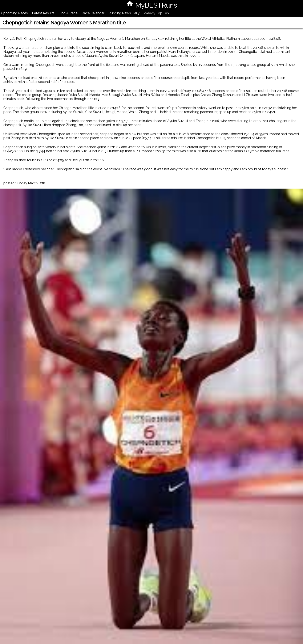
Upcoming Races (14, 13)
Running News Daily (124, 13)
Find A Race (68, 13)
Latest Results (43, 13)
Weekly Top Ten (156, 13)
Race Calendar (93, 13)
